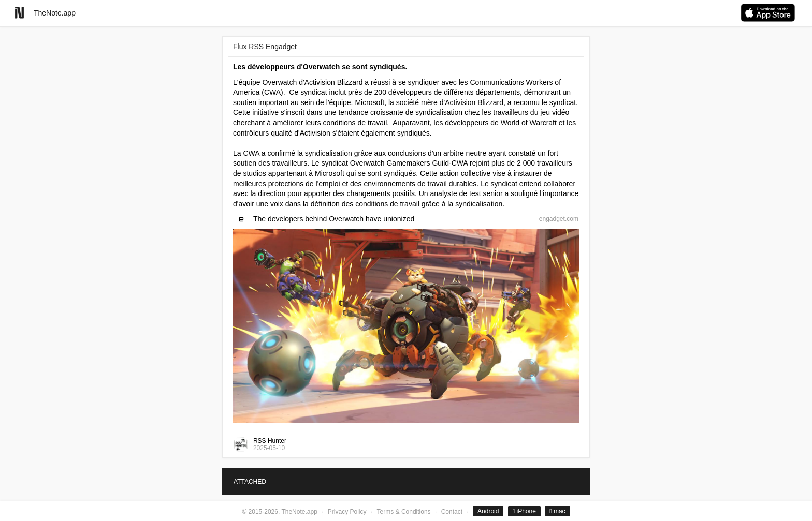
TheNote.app (55, 13)
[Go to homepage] (19, 13)
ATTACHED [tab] (250, 482)
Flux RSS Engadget (265, 47)
